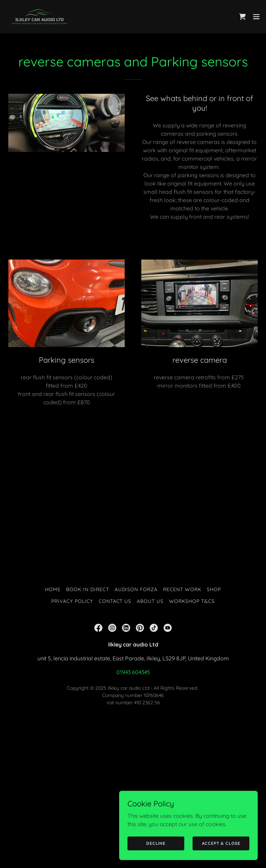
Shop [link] (214, 589)
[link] (39, 17)
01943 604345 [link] (133, 672)
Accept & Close (221, 843)
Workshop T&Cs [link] (192, 601)
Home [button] (53, 589)
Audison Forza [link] (136, 589)
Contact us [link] (115, 601)
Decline (156, 843)
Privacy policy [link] (72, 601)
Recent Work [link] (182, 589)
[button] (256, 17)
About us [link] (150, 601)
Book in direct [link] (88, 589)
